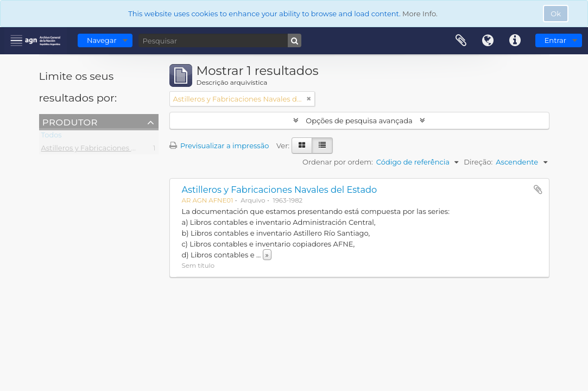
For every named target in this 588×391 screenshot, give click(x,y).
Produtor (70, 122)
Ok (556, 14)
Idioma (488, 41)
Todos (52, 137)
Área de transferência (461, 41)
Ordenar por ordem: (338, 162)
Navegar (102, 40)
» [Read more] (267, 255)
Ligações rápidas (515, 41)
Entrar (555, 40)
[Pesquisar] (220, 40)
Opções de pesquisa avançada (359, 121)
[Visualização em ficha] (302, 146)
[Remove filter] (309, 99)
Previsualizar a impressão (219, 146)
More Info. (420, 14)
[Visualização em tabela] (322, 146)
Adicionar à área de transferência (538, 190)
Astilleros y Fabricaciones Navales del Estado (119, 150)
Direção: (478, 162)
